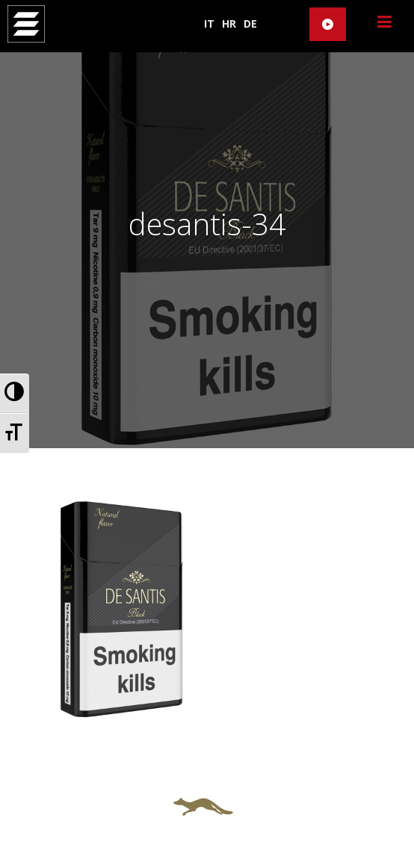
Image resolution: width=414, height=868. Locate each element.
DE (250, 24)
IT (209, 24)
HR (229, 24)
